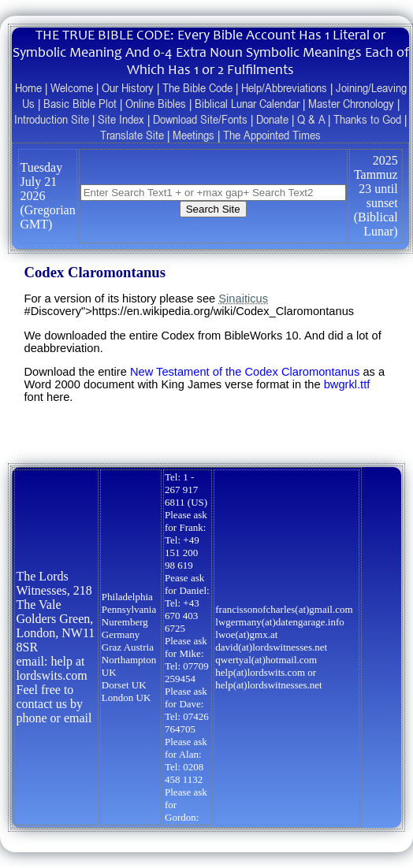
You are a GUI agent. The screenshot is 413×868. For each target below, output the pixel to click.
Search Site (213, 209)
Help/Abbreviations (284, 87)
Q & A (311, 119)
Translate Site (132, 135)
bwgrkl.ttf (347, 384)
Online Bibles (156, 103)
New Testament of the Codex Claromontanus (245, 372)
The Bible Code (197, 87)
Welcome (72, 87)
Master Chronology (351, 103)
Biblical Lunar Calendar (247, 103)
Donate (272, 119)
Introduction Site (52, 119)
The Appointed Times (272, 135)
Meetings (193, 135)
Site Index (121, 119)
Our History (128, 87)
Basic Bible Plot (80, 103)
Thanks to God (367, 119)
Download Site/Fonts (200, 119)
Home (28, 87)
